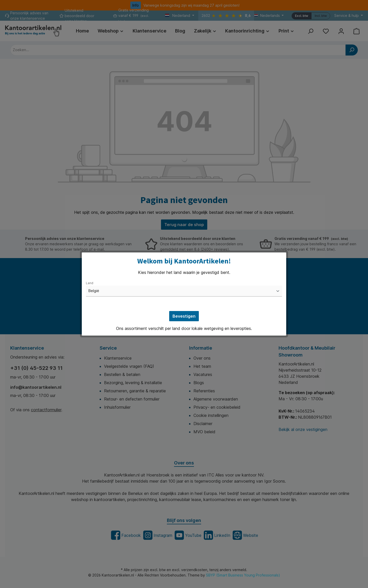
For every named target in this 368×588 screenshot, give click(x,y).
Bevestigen (184, 316)
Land (90, 283)
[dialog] (184, 294)
